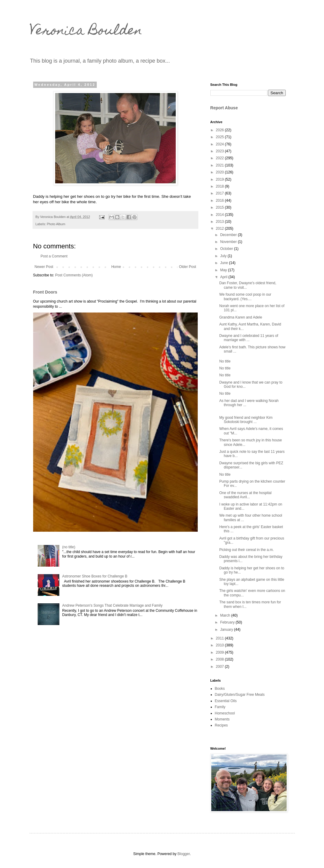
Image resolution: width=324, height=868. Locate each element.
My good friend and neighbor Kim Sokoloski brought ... (246, 420)
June (224, 263)
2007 (220, 667)
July (224, 256)
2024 (220, 144)
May (224, 270)
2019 (220, 179)
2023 (220, 151)
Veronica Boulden (86, 32)
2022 (220, 158)
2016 (220, 201)
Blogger (184, 854)
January (227, 630)
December (229, 235)
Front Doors (45, 292)
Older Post (188, 267)
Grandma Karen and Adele (241, 317)
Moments (222, 719)
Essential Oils (226, 701)
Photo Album (56, 224)
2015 (220, 207)
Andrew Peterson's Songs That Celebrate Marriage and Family (112, 605)
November (229, 242)
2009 (220, 652)
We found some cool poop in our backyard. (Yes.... (245, 297)
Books (220, 689)
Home (116, 267)
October (227, 249)
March (226, 615)
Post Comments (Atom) (74, 275)
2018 (220, 186)
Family (220, 707)
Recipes (221, 725)
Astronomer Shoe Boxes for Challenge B (95, 576)
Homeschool (225, 713)
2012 (220, 229)
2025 (220, 137)
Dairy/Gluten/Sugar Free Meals (240, 695)
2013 (220, 222)
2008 (220, 659)
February (228, 622)
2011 (220, 638)
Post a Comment (54, 256)
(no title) (69, 547)
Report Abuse (224, 108)
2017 (220, 193)
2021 (220, 165)
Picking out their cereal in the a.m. (246, 550)
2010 (220, 645)
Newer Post (44, 267)
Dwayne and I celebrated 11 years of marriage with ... (249, 338)
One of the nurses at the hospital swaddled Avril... (245, 495)
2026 (220, 130)
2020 (220, 172)
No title (225, 361)
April (224, 277)
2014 (220, 215)
